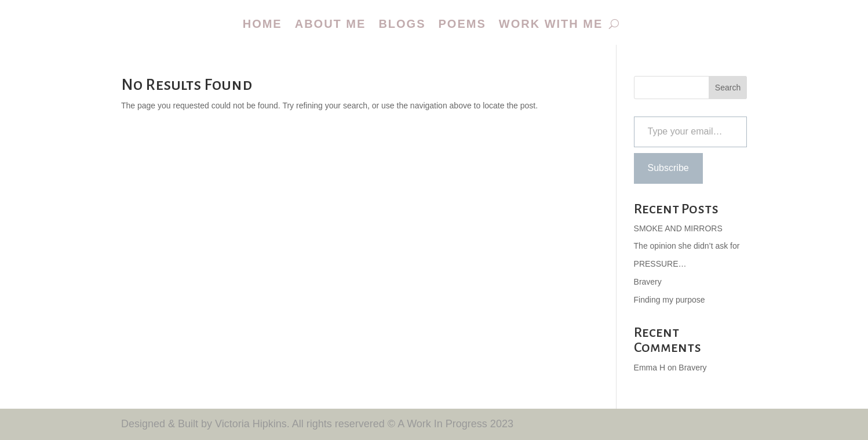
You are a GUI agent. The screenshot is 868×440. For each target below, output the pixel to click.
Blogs (402, 24)
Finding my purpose (670, 300)
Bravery (648, 282)
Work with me (551, 24)
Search (728, 88)
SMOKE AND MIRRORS (678, 228)
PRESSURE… (660, 264)
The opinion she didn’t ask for (687, 246)
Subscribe (668, 168)
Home (262, 24)
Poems (462, 24)
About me (331, 24)
